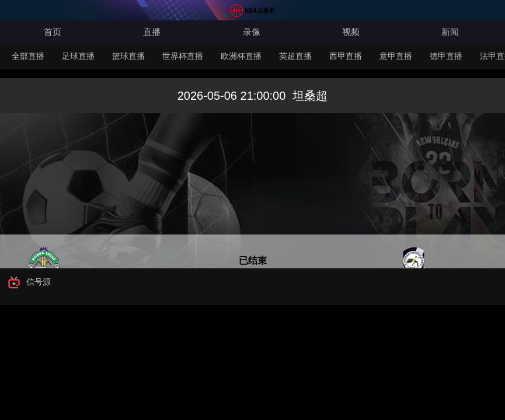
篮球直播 (128, 56)
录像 (252, 32)
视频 (351, 32)
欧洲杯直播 (241, 56)
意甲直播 (396, 56)
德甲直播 (446, 56)
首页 (53, 32)
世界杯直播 (183, 56)
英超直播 (295, 56)
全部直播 (28, 56)
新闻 (450, 32)
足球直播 (78, 56)
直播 (152, 32)
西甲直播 (346, 56)
